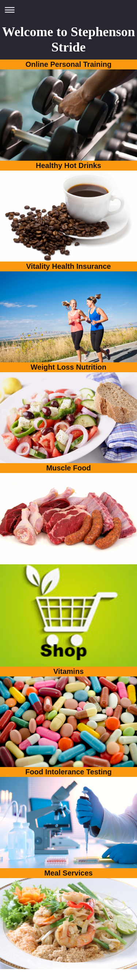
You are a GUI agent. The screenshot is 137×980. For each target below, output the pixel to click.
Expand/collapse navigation (68, 10)
